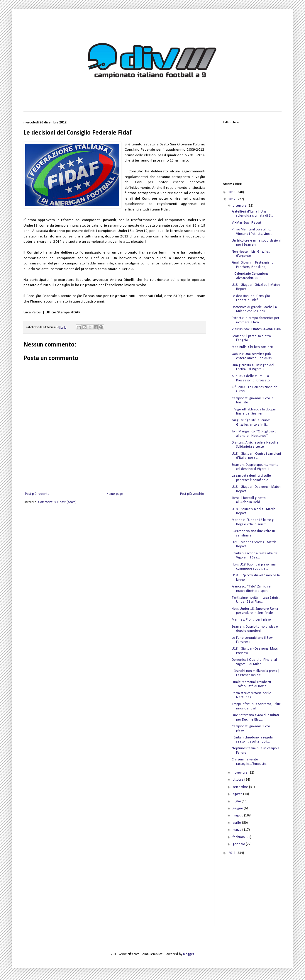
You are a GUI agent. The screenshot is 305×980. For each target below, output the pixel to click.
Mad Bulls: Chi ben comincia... (254, 347)
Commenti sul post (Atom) (57, 502)
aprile (237, 823)
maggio (238, 816)
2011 (232, 853)
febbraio (239, 837)
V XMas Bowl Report (246, 223)
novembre (240, 773)
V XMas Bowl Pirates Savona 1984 (256, 329)
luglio (237, 801)
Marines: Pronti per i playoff (252, 620)
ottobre (238, 780)
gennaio (239, 844)
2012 (232, 199)
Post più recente (37, 494)
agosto (238, 794)
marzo (237, 830)
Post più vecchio (192, 494)
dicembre (240, 206)
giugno (238, 809)
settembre (241, 787)
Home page (115, 494)
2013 (232, 192)
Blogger (188, 954)
